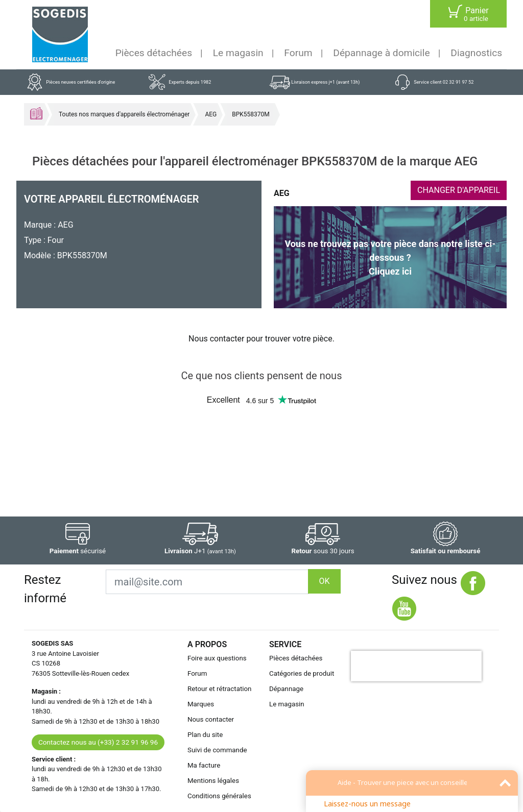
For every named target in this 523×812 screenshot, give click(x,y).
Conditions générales (219, 796)
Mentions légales (213, 781)
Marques (201, 704)
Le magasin (238, 53)
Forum (298, 53)
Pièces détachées (154, 53)
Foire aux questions (217, 658)
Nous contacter (211, 719)
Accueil (36, 113)
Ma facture (204, 765)
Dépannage (286, 689)
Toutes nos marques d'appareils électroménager (124, 114)
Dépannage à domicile (381, 53)
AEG (211, 114)
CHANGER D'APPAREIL (459, 190)
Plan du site (205, 735)
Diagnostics (476, 53)
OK (324, 581)
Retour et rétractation (220, 689)
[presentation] (416, 666)
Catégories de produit (302, 673)
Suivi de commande (217, 750)
